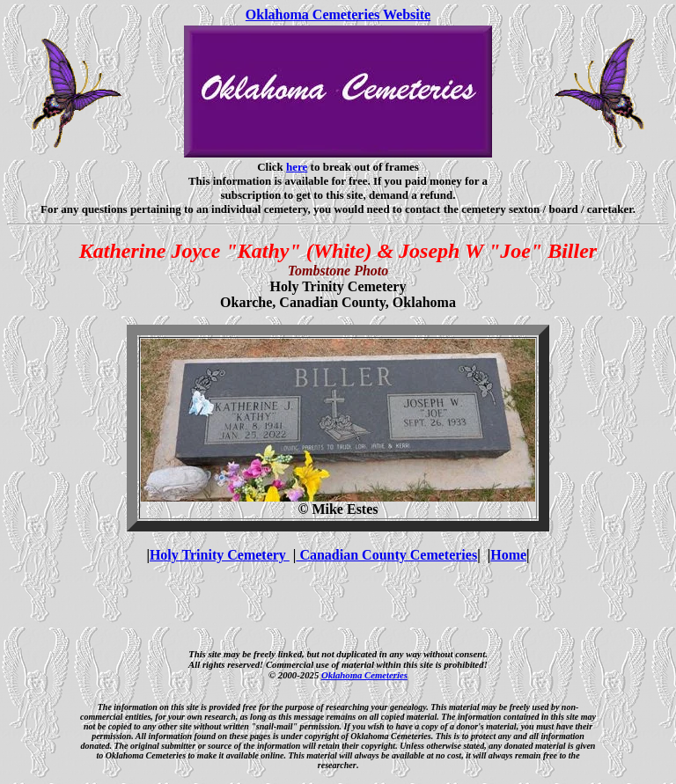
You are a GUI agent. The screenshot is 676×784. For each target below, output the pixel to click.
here (297, 167)
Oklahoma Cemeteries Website (338, 15)
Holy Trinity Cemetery (220, 555)
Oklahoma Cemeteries (364, 675)
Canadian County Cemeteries (386, 555)
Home (508, 555)
